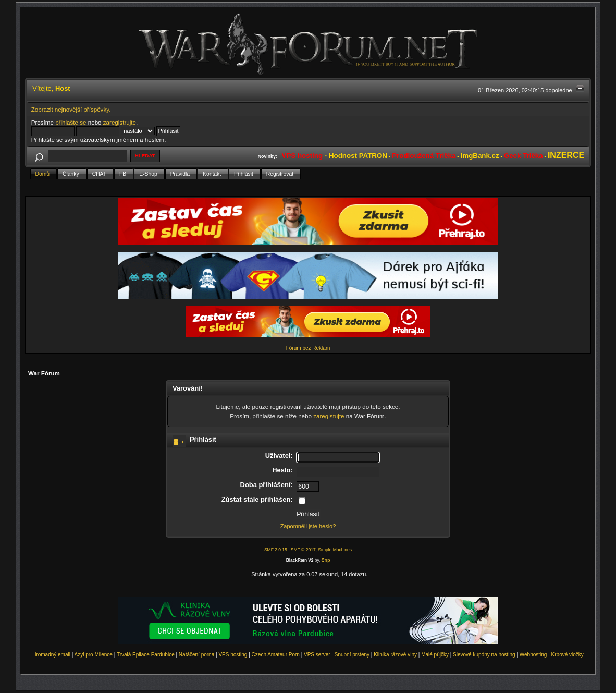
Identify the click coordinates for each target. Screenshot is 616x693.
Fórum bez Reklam (308, 348)
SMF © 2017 (303, 550)
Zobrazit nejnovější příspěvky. (71, 109)
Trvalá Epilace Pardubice (146, 655)
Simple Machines (335, 550)
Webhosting (533, 655)
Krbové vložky (568, 655)
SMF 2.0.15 (276, 550)
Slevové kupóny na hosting (484, 655)
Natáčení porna (196, 655)
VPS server (317, 655)
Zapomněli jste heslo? (308, 526)
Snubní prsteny (352, 655)
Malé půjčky (435, 655)
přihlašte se (71, 122)
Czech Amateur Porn (276, 655)
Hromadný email (51, 655)
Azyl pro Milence (94, 655)
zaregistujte (329, 416)
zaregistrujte (120, 122)
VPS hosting (233, 655)
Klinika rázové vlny (395, 655)
